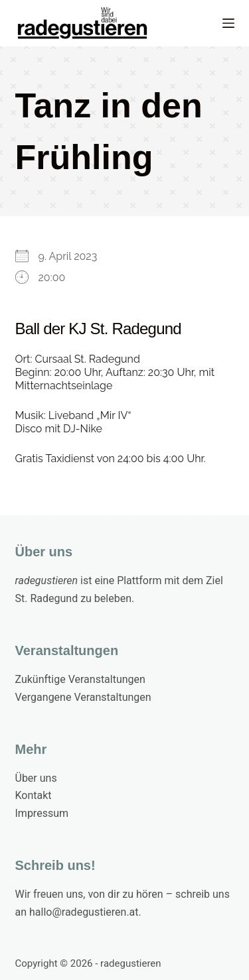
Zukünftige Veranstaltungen (80, 679)
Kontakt (34, 795)
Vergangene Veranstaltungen (83, 697)
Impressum (42, 813)
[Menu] (228, 23)
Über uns (36, 778)
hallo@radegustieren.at (84, 912)
